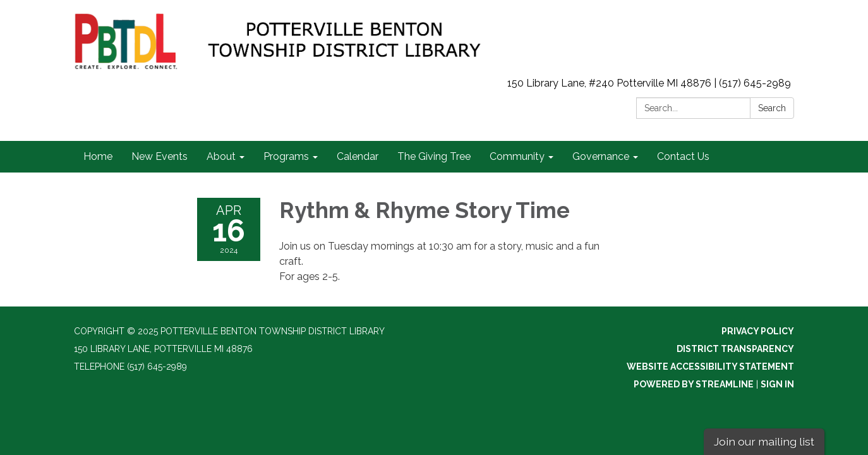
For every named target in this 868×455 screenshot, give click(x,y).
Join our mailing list (764, 441)
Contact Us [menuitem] (683, 156)
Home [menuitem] (98, 156)
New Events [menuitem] (160, 156)
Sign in (777, 384)
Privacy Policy (758, 331)
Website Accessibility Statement (710, 367)
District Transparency (735, 349)
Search (772, 108)
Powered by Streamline (694, 384)
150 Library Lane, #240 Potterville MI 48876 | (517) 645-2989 (649, 83)
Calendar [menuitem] (358, 156)
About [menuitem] (221, 156)
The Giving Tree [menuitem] (434, 156)
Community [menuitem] (517, 156)
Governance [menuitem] (601, 156)
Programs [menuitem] (286, 156)
